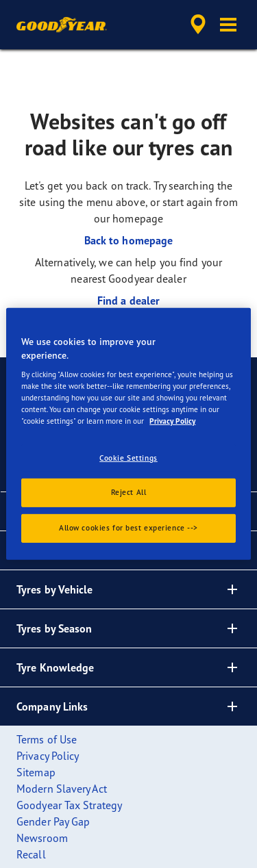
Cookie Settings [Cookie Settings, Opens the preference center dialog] (128, 457)
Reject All (129, 492)
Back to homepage (129, 240)
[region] (128, 434)
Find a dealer (128, 301)
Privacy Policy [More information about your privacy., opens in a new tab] (172, 421)
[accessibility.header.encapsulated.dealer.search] (198, 25)
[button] (228, 25)
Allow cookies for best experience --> (128, 528)
